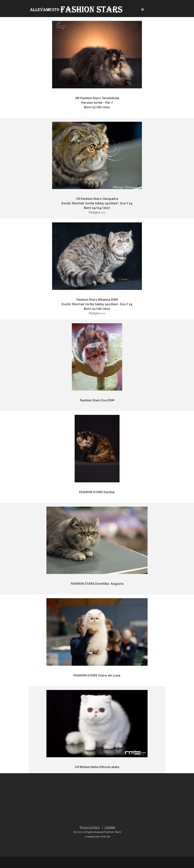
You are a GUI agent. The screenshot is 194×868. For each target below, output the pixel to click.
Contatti (110, 827)
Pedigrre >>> (97, 112)
